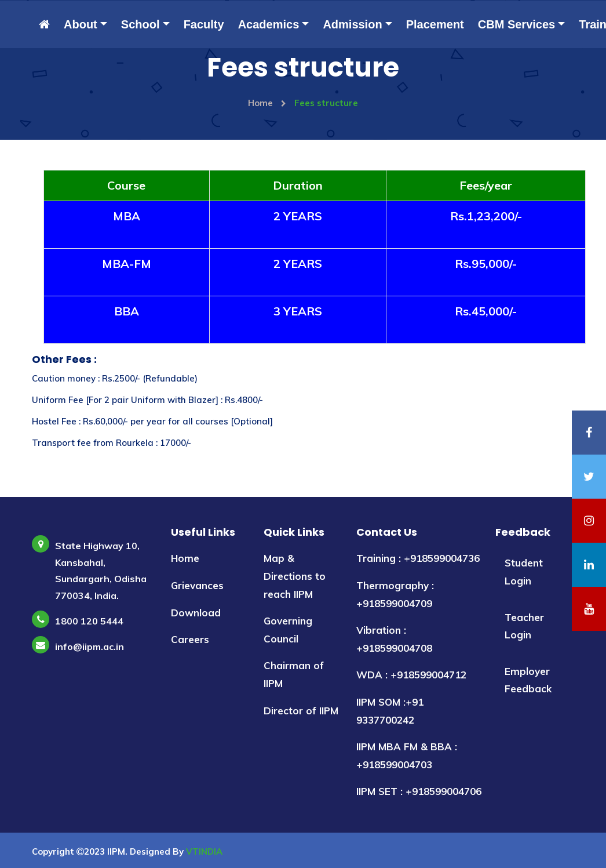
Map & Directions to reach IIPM (295, 576)
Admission (352, 24)
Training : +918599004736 (418, 558)
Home (267, 103)
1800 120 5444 (89, 621)
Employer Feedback (528, 680)
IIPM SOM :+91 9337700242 (390, 711)
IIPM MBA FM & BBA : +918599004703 (407, 756)
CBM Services (516, 24)
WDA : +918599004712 (411, 675)
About (81, 24)
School (140, 24)
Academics (269, 24)
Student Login (524, 572)
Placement (435, 24)
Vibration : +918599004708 (394, 639)
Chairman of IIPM (294, 674)
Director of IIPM (301, 711)
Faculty (204, 24)
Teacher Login (524, 626)
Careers (190, 639)
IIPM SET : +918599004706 (419, 791)
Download (196, 613)
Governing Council (288, 630)
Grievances (197, 585)
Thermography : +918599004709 (395, 594)
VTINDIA (204, 851)
